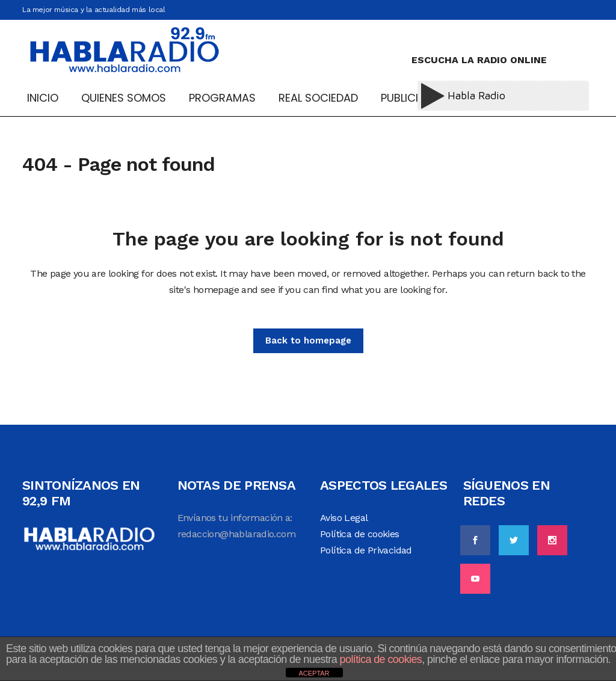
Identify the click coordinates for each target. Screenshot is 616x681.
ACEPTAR (314, 673)
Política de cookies (360, 534)
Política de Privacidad (366, 550)
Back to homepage (308, 340)
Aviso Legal (344, 518)
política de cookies (381, 659)
